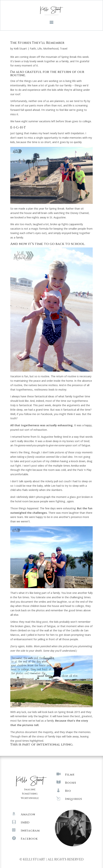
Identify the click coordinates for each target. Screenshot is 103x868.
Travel (64, 49)
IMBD (25, 823)
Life (40, 49)
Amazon (28, 814)
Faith (33, 49)
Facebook (29, 839)
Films (70, 775)
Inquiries (73, 799)
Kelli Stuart (20, 49)
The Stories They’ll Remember (37, 43)
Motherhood (51, 49)
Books (71, 783)
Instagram (30, 831)
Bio (68, 791)
